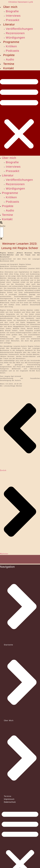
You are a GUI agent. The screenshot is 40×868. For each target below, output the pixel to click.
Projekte (9, 55)
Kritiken (11, 46)
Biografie (12, 11)
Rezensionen (15, 33)
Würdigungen (15, 38)
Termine (9, 64)
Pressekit (13, 20)
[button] (1, 223)
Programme (11, 42)
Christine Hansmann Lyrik (21, 2)
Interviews (13, 16)
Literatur (9, 24)
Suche (3, 226)
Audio (10, 59)
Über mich (10, 7)
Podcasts (13, 51)
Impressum (9, 799)
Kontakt (9, 68)
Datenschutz (10, 802)
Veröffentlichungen (19, 29)
